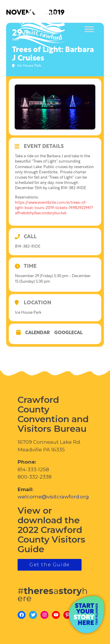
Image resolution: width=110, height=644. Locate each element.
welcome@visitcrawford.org (53, 497)
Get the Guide (50, 565)
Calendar (38, 333)
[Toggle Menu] (89, 29)
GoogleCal (68, 333)
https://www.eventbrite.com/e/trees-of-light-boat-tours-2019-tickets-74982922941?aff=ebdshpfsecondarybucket (54, 208)
